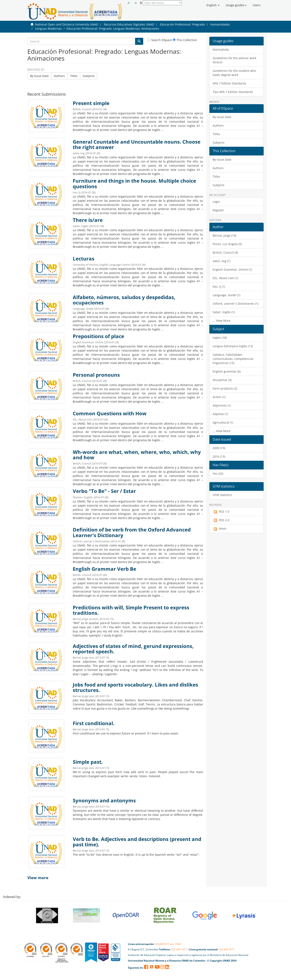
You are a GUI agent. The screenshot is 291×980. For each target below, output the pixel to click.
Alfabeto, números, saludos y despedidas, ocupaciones (124, 300)
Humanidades (220, 24)
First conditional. (94, 723)
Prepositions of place (98, 336)
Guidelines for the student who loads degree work (234, 73)
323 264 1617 (179, 949)
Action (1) (219, 397)
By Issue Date (39, 76)
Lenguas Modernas (48, 29)
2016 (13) (219, 456)
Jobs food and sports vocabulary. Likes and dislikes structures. (135, 687)
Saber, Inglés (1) (224, 312)
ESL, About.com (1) (225, 278)
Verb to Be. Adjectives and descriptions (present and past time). (137, 842)
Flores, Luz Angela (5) (227, 244)
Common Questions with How (110, 413)
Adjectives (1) (222, 405)
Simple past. (88, 762)
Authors (59, 76)
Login (216, 202)
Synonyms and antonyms (104, 800)
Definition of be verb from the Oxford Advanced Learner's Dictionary (132, 532)
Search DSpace (160, 40)
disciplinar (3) (222, 380)
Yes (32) (218, 474)
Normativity (221, 49)
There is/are (88, 220)
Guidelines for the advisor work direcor (234, 60)
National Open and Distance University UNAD (67, 24)
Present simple (91, 103)
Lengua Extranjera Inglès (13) (233, 346)
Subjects (89, 76)
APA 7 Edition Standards (229, 83)
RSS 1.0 (221, 512)
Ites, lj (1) (219, 287)
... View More (222, 321)
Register (218, 210)
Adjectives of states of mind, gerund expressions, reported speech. (133, 649)
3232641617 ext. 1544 (168, 944)
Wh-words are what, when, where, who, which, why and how (137, 455)
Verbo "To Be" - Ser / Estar (104, 491)
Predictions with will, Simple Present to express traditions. (131, 610)
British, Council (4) (225, 252)
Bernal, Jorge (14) (224, 235)
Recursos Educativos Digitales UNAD (129, 24)
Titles (74, 76)
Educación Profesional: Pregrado (182, 24)
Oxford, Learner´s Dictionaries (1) (236, 304)
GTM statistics (222, 495)
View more (38, 878)
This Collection (185, 40)
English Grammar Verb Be (104, 569)
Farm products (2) (225, 388)
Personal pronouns (96, 375)
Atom (219, 529)
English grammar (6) (227, 371)
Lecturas (84, 259)
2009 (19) (219, 448)
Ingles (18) (220, 338)
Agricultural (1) (223, 422)
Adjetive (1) (220, 414)
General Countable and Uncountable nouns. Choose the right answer (137, 144)
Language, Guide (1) (226, 295)
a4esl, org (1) (221, 261)
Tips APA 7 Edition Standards (233, 92)
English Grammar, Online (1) (232, 269)
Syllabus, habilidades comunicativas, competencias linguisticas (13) (233, 359)
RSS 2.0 (221, 520)
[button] (213, 5)
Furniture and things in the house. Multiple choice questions (134, 183)
